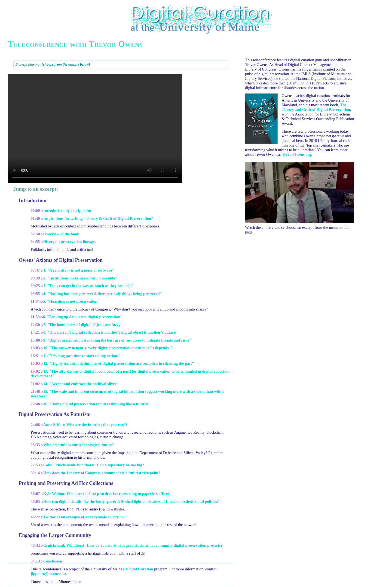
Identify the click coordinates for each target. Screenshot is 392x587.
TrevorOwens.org (296, 154)
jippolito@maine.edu (48, 574)
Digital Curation (139, 569)
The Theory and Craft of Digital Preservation (316, 107)
